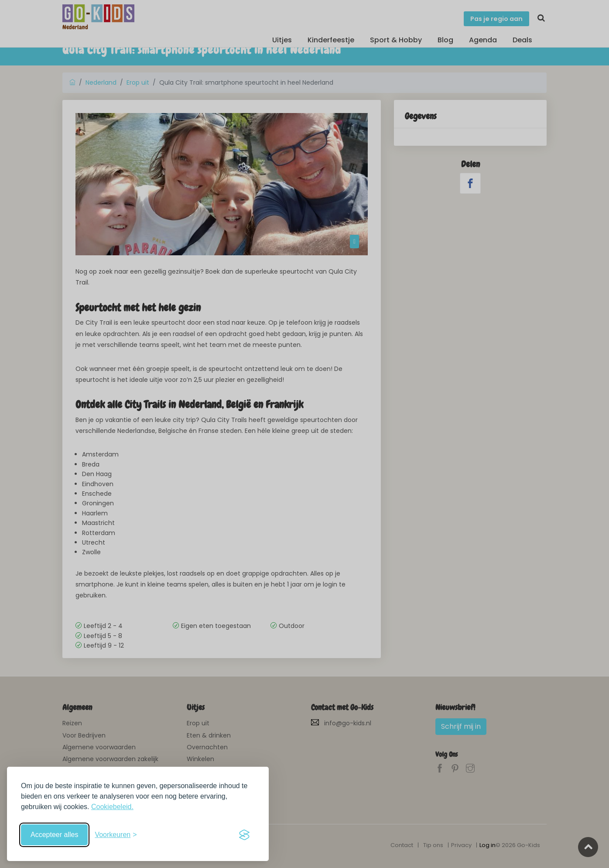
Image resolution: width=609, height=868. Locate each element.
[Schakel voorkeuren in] (116, 835)
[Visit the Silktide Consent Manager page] (244, 835)
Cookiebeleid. (112, 807)
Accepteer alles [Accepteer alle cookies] (54, 835)
